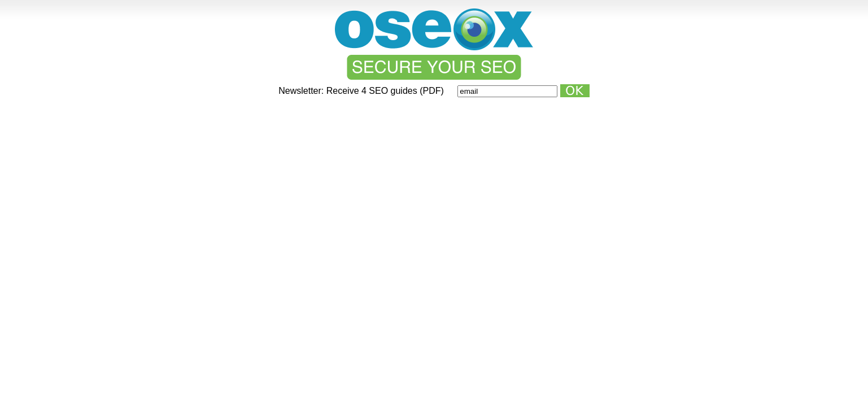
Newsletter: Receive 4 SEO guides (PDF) (362, 91)
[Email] (507, 91)
